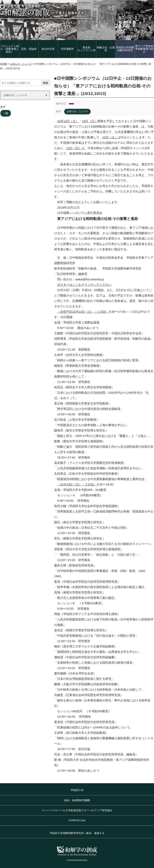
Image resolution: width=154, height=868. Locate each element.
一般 (6, 113)
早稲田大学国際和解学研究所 (125, 49)
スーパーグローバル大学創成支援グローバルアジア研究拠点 (77, 810)
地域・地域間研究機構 (77, 800)
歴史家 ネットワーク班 (87, 49)
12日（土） (110, 137)
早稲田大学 (77, 790)
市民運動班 (67, 49)
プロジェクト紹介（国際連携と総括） (10, 49)
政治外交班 (48, 49)
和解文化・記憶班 (106, 49)
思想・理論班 (29, 49)
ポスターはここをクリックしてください (84, 285)
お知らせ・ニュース (15, 95)
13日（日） (90, 121)
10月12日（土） (68, 121)
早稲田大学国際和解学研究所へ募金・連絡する (77, 833)
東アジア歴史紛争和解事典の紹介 (144, 49)
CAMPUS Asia (77, 820)
